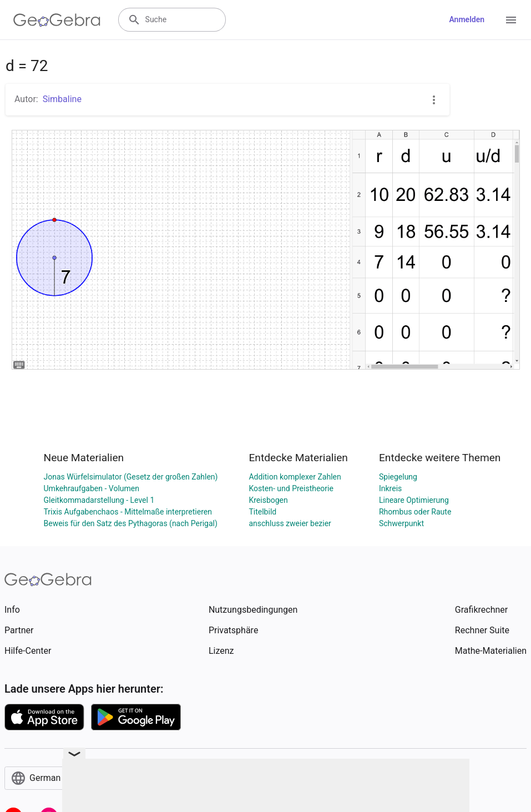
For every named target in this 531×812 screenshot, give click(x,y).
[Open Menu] (511, 20)
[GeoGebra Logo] (57, 20)
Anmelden (467, 19)
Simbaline (62, 99)
